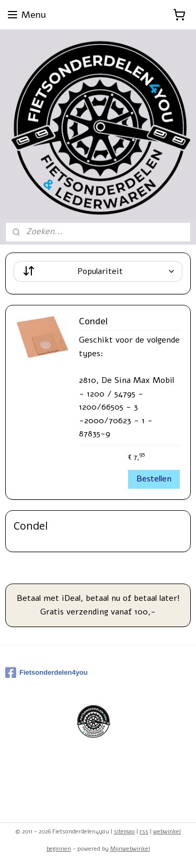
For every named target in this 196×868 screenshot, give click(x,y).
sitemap (124, 832)
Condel (93, 322)
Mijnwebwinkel (130, 849)
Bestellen (154, 479)
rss (144, 832)
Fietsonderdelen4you (47, 673)
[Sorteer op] (98, 271)
